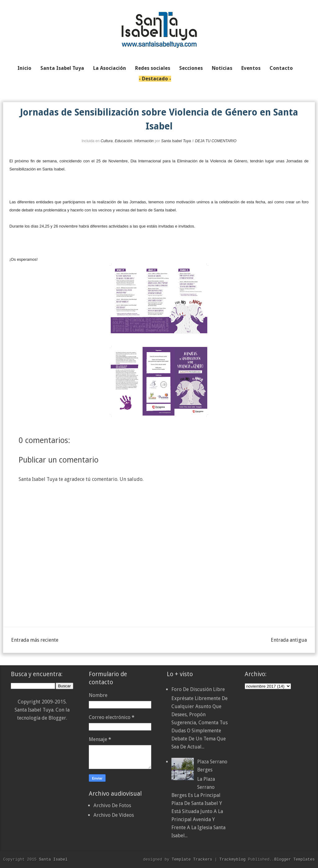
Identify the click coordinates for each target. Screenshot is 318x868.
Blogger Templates (295, 859)
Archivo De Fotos (112, 805)
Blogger (57, 718)
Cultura (107, 141)
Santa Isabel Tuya (176, 141)
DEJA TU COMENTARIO (216, 141)
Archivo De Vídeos (114, 815)
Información (144, 141)
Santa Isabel (53, 859)
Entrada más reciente (35, 640)
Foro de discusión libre (198, 689)
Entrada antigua (289, 640)
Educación (123, 141)
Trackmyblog (233, 859)
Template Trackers (192, 859)
